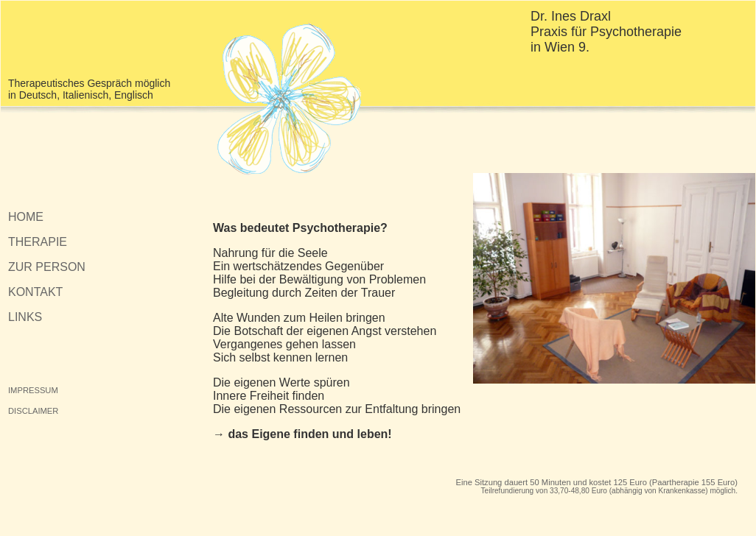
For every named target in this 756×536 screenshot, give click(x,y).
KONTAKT (35, 292)
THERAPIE (38, 242)
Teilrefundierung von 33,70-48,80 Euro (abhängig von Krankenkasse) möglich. (609, 491)
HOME (26, 217)
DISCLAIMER (33, 411)
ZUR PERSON (47, 267)
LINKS (25, 317)
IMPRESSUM (33, 390)
